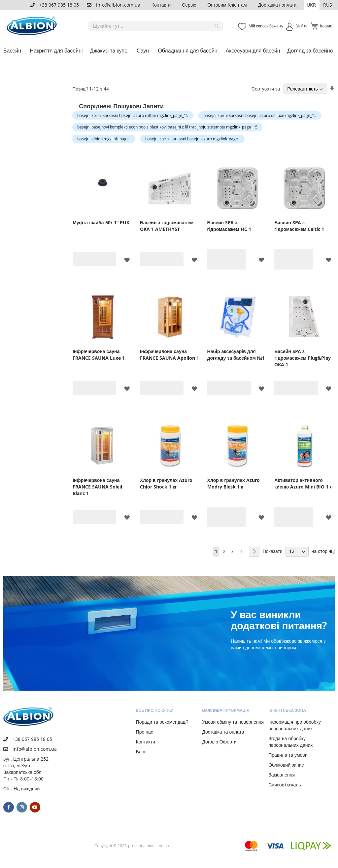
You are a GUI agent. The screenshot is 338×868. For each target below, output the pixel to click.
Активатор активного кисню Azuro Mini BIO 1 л (304, 483)
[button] (312, 5)
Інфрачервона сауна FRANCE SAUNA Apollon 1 (169, 355)
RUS (328, 5)
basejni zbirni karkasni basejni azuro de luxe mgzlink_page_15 (260, 115)
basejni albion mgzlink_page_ (104, 139)
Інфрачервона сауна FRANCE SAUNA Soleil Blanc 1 (97, 487)
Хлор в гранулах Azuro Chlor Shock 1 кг (166, 483)
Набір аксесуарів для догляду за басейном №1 (236, 355)
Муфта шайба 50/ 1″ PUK (101, 222)
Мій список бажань (266, 26)
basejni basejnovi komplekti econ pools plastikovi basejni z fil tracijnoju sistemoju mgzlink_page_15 (167, 127)
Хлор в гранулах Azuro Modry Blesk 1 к (234, 483)
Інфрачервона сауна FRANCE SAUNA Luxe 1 (99, 355)
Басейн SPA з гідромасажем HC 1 (229, 226)
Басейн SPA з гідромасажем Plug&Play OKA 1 (303, 358)
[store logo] (33, 26)
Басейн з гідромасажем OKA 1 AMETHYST (167, 226)
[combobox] (155, 26)
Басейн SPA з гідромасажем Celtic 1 (299, 226)
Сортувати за (266, 89)
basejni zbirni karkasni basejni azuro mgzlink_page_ (192, 139)
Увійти (302, 26)
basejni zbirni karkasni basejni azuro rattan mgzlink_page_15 (133, 115)
